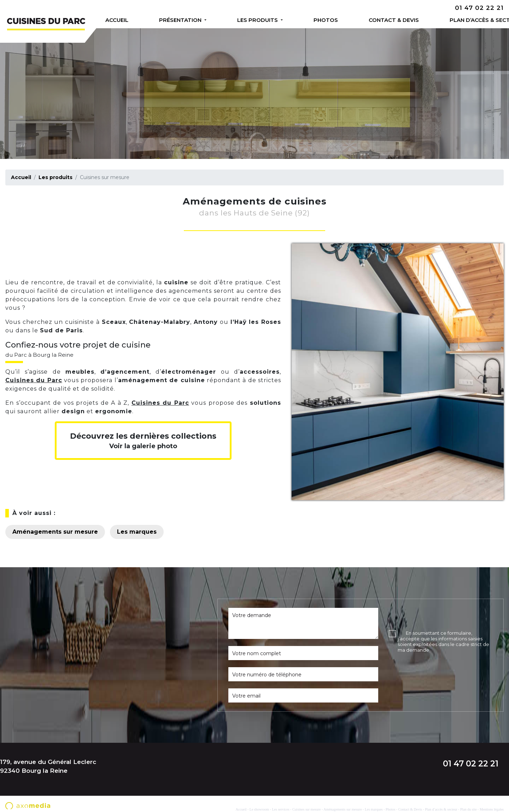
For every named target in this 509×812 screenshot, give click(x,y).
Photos (316, 20)
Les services (280, 809)
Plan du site (469, 809)
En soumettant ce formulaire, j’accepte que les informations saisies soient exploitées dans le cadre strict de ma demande (443, 641)
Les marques (137, 532)
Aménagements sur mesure (55, 532)
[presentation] (443, 670)
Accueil (117, 20)
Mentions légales (492, 809)
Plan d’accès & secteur (470, 20)
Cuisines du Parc (34, 380)
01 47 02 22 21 (479, 8)
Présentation (178, 20)
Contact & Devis (381, 20)
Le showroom (259, 809)
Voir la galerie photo (143, 441)
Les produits (252, 20)
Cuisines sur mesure (307, 809)
